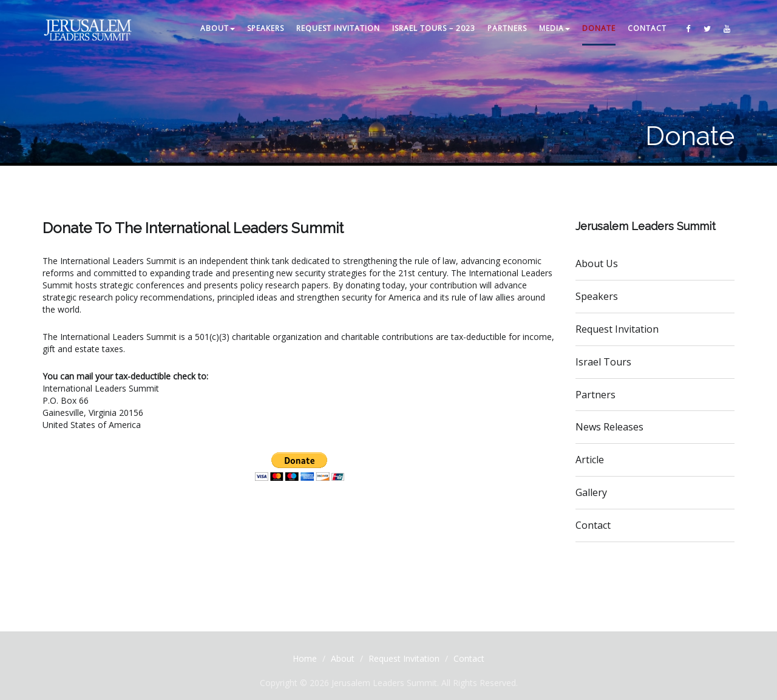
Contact (593, 525)
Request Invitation (617, 329)
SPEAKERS (266, 28)
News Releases (609, 427)
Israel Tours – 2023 (434, 28)
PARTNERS (507, 28)
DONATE (599, 28)
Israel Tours (603, 362)
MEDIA (555, 28)
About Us (597, 263)
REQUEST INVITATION (338, 28)
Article (590, 460)
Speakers (597, 296)
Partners (595, 395)
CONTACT (647, 28)
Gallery (591, 492)
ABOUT (218, 28)
